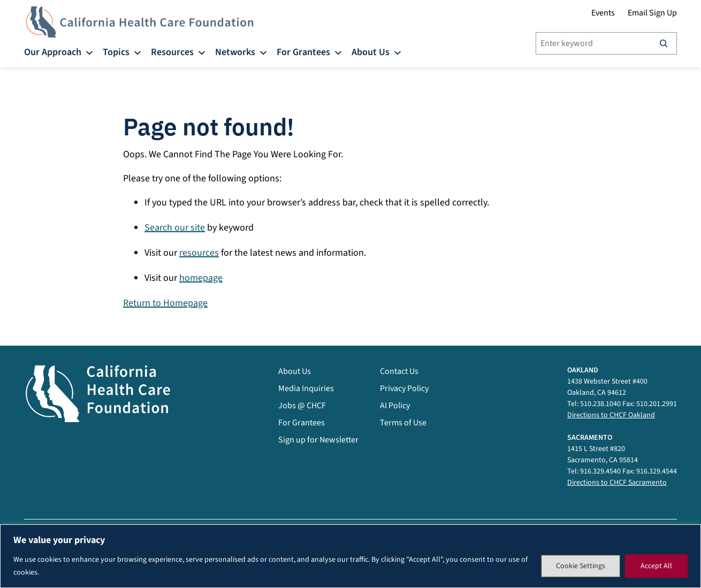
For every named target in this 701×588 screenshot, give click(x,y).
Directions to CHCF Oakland (611, 415)
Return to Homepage (165, 303)
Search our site (175, 228)
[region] (350, 556)
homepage (201, 278)
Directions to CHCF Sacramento (617, 483)
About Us (377, 52)
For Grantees (310, 52)
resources (199, 253)
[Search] (664, 43)
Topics (123, 52)
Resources (179, 52)
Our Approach (59, 52)
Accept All (656, 566)
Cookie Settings (581, 566)
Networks (242, 52)
